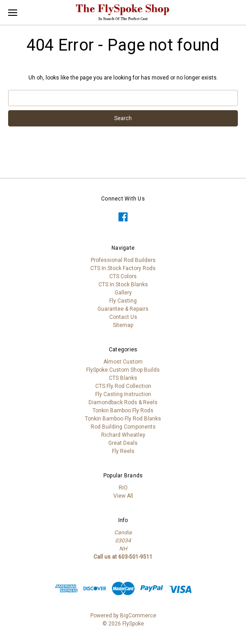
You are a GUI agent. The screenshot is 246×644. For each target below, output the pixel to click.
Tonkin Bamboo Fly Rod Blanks (123, 419)
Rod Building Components (123, 427)
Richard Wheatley (123, 435)
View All (123, 496)
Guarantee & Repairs (123, 309)
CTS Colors (123, 276)
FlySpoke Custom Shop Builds (123, 370)
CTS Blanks (123, 378)
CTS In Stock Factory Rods (123, 268)
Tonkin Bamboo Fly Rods (123, 411)
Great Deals (123, 443)
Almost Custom (123, 362)
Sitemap (123, 325)
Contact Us (123, 317)
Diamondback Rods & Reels (123, 402)
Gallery (123, 293)
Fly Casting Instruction (123, 394)
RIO (123, 488)
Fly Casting (123, 301)
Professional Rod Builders (123, 260)
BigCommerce (138, 616)
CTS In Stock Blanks (123, 285)
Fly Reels (123, 451)
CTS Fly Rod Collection (123, 386)
